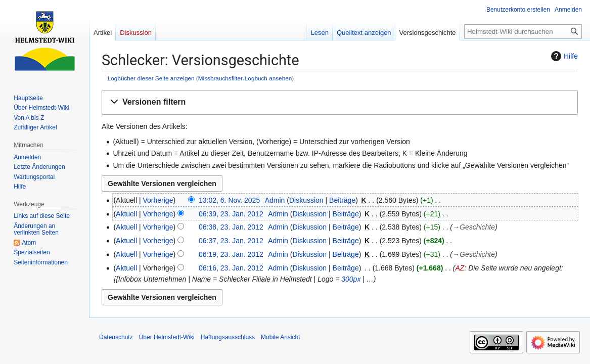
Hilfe (563, 56)
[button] (340, 102)
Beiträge (342, 200)
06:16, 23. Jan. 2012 (231, 268)
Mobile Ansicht (280, 337)
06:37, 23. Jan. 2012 (231, 241)
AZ (460, 268)
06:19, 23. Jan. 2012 (231, 254)
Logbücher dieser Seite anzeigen (151, 78)
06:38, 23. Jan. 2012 (231, 227)
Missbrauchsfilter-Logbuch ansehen (245, 78)
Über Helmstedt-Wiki (167, 337)
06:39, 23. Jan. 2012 (231, 214)
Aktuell (126, 214)
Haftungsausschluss (228, 337)
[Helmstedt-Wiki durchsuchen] (523, 32)
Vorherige (158, 200)
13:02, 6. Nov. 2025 (229, 200)
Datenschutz (116, 337)
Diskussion (306, 200)
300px (351, 279)
